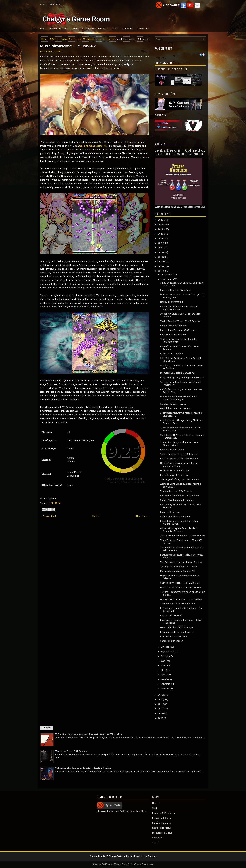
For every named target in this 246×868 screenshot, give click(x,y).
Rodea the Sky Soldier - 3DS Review (179, 496)
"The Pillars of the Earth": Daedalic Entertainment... (178, 340)
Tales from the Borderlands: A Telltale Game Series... (181, 429)
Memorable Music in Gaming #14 (178, 373)
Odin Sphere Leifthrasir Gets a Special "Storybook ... (180, 360)
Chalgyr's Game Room (121, 856)
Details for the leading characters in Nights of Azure (179, 308)
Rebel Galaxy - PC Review (174, 475)
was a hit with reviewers (92, 146)
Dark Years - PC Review (173, 334)
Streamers (127, 28)
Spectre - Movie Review (173, 404)
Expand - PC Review (171, 615)
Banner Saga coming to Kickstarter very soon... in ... (182, 556)
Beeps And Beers (161, 818)
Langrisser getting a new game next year (182, 377)
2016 (160, 266)
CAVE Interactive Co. (61, 39)
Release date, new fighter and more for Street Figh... (181, 610)
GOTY (115, 28)
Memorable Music (162, 833)
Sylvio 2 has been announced (176, 516)
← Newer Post (48, 516)
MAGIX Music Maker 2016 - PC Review (181, 587)
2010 (160, 713)
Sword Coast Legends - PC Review (179, 454)
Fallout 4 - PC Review (172, 354)
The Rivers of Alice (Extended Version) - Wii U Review (182, 549)
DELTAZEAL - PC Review (173, 636)
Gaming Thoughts (162, 823)
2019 (160, 252)
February (166, 684)
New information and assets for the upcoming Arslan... (179, 465)
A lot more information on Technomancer (183, 536)
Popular (47, 728)
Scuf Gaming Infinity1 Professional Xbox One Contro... (182, 414)
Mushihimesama (92, 39)
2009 (161, 718)
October (165, 647)
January (165, 689)
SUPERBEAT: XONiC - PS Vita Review (180, 583)
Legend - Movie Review (173, 450)
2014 (160, 695)
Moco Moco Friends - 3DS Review (178, 330)
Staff (155, 808)
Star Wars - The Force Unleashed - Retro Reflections (182, 367)
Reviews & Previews (59, 28)
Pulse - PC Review (170, 512)
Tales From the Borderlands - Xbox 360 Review (181, 541)
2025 (160, 224)
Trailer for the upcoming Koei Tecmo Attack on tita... (180, 444)
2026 (161, 220)
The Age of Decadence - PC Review (179, 567)
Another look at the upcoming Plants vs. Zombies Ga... (181, 422)
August (164, 656)
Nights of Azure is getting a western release (179, 577)
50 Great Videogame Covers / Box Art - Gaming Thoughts (88, 734)
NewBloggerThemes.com (142, 864)
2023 (160, 234)
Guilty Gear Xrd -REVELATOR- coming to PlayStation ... (182, 284)
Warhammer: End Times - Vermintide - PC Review (181, 383)
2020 (161, 248)
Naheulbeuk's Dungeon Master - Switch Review (83, 768)
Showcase (158, 838)
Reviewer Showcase (99, 27)
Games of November (171, 641)
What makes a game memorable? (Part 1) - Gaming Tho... (183, 296)
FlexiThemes (107, 864)
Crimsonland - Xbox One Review (178, 604)
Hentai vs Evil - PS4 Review (71, 751)
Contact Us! (143, 28)
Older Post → (142, 516)
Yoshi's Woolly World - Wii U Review (180, 321)
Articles (79, 27)
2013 (160, 699)
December (166, 274)
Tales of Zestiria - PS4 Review (176, 491)
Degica (78, 39)
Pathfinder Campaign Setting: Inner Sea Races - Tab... (181, 391)
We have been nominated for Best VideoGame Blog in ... (178, 398)
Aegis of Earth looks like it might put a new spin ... (181, 485)
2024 (161, 229)
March (164, 679)
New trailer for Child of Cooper (177, 627)
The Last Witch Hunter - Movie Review (181, 562)
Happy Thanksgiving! (172, 302)
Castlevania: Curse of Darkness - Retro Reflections (181, 621)
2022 (160, 238)
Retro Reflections (161, 828)
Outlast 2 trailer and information (177, 500)
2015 (160, 271)
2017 (160, 261)
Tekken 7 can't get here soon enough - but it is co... (182, 593)
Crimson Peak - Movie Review (177, 632)
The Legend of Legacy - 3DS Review (180, 479)
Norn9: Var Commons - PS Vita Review (181, 599)
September (167, 651)
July (163, 661)
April (163, 675)
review (111, 39)
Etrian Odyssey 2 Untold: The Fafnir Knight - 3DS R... (179, 522)
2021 (160, 243)
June (163, 665)
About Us (56, 4)
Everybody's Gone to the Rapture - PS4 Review (181, 506)
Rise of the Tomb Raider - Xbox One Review (179, 348)
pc (104, 39)
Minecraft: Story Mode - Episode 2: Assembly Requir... (179, 530)
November (167, 279)
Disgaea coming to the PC (174, 326)
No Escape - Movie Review (175, 470)
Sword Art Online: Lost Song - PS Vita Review (180, 315)
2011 (160, 709)
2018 (160, 257)
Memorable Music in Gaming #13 (178, 571)
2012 (160, 704)
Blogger (152, 856)
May (163, 670)
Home (42, 5)
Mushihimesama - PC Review (68, 46)
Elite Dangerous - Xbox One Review (179, 459)
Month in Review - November (176, 290)
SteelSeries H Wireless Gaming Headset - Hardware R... (183, 436)
